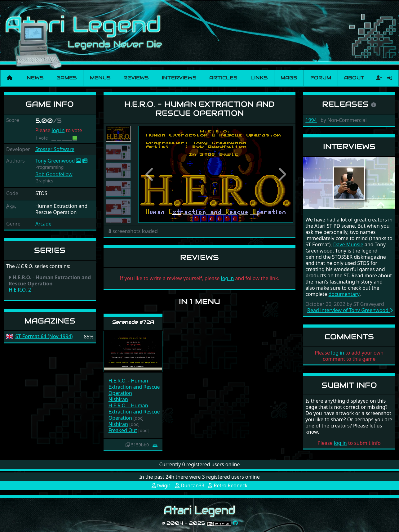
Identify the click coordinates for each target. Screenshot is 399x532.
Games (66, 78)
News (35, 78)
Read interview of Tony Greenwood (350, 310)
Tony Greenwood (55, 161)
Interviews (179, 78)
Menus (100, 78)
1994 (311, 120)
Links (259, 78)
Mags (289, 78)
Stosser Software (55, 149)
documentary (344, 294)
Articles (223, 78)
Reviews (136, 78)
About (354, 78)
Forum (321, 78)
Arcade (43, 224)
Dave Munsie (348, 244)
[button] (150, 174)
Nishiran (118, 399)
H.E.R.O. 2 (20, 290)
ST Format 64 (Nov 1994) (44, 336)
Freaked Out (123, 430)
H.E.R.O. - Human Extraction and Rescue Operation (134, 387)
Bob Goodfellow (54, 174)
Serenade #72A (133, 322)
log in (58, 130)
